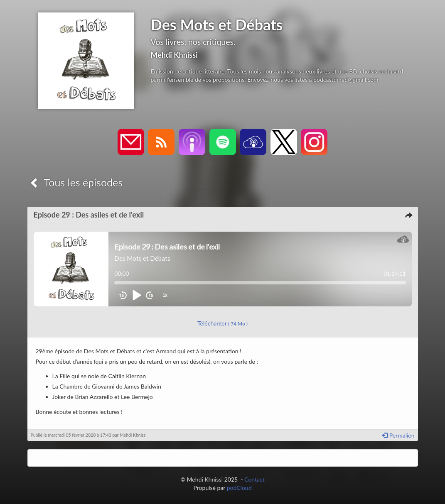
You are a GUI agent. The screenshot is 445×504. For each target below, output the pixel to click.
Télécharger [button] (222, 323)
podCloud (239, 488)
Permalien (398, 435)
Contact (254, 479)
